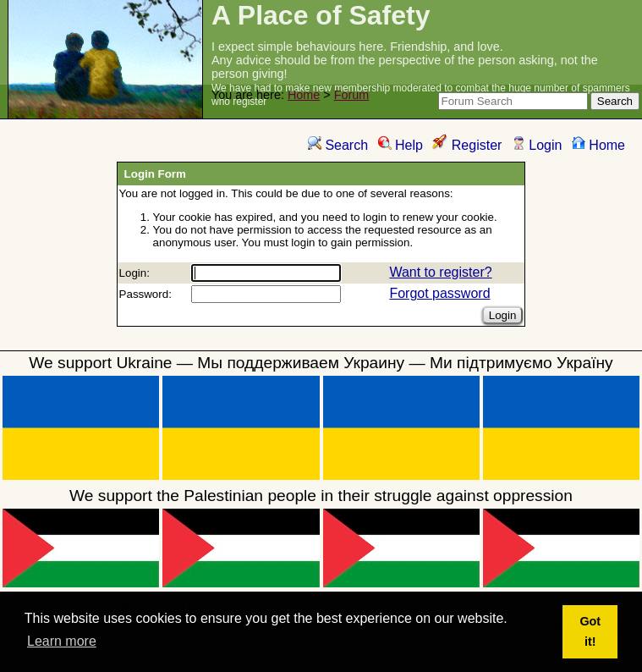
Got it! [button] (590, 631)
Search (338, 145)
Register (467, 145)
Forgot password (439, 293)
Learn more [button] (62, 641)
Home (304, 95)
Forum (352, 95)
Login (537, 145)
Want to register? (440, 272)
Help (401, 145)
